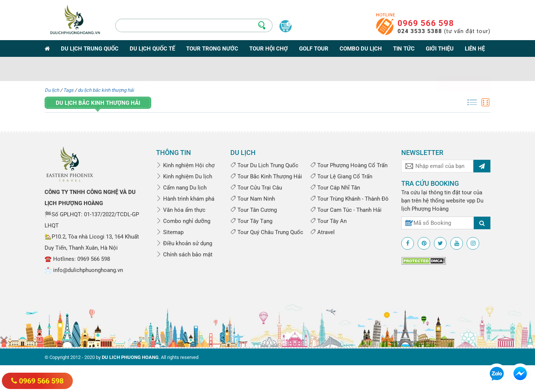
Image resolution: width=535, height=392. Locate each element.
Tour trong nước (212, 49)
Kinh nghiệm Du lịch (184, 176)
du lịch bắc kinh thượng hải (106, 90)
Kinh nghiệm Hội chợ (185, 165)
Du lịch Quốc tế (152, 49)
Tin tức (404, 49)
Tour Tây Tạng (251, 221)
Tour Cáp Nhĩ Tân (335, 188)
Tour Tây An (328, 221)
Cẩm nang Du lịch (181, 188)
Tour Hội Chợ (269, 49)
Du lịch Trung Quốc (90, 49)
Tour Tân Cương (254, 210)
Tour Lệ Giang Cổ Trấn (341, 176)
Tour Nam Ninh (253, 199)
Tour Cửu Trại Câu (256, 188)
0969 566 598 (426, 23)
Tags (68, 90)
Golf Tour (314, 49)
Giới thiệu (440, 49)
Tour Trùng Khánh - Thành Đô (349, 199)
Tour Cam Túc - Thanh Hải (346, 210)
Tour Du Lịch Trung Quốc (264, 165)
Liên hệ (475, 49)
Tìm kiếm (463, 70)
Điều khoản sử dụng (184, 243)
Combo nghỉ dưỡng (183, 221)
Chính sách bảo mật (184, 255)
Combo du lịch (361, 49)
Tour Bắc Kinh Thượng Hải (266, 176)
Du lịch (52, 90)
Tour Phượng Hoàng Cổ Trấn (349, 165)
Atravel (322, 232)
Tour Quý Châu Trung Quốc (267, 232)
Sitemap (170, 232)
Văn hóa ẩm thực (181, 210)
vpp (471, 201)
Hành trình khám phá (185, 199)
